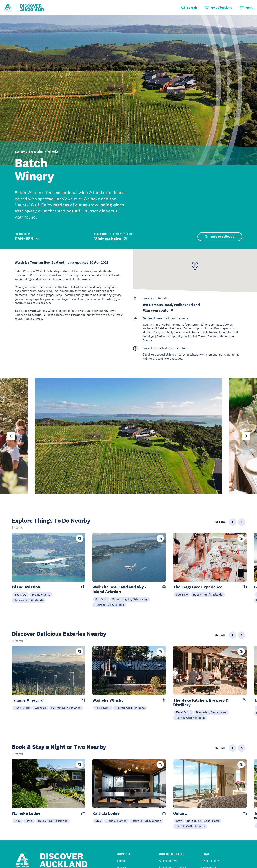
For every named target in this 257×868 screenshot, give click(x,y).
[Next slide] (246, 436)
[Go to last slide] (11, 436)
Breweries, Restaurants (211, 712)
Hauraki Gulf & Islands (29, 600)
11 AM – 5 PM (27, 239)
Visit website (111, 239)
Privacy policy (210, 861)
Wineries (53, 152)
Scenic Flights (41, 594)
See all (220, 522)
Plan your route (158, 310)
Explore (20, 152)
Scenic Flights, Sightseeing (130, 599)
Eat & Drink (36, 152)
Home (121, 861)
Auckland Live (168, 861)
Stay (18, 821)
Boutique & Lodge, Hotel (203, 821)
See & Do (21, 594)
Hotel (29, 821)
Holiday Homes (116, 821)
